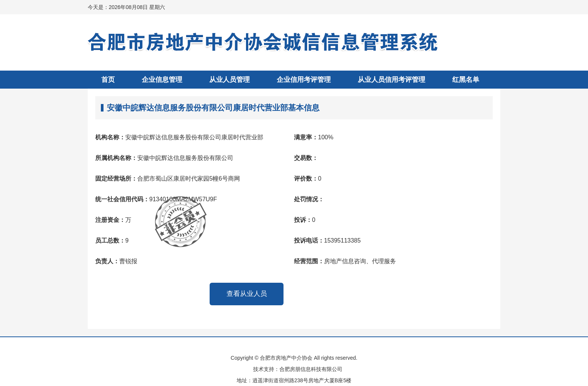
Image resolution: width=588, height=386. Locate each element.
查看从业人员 (247, 294)
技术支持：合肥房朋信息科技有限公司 (298, 369)
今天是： (126, 7)
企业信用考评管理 (304, 80)
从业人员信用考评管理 (391, 80)
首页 (108, 80)
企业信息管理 (162, 80)
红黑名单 (466, 80)
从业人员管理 (229, 80)
